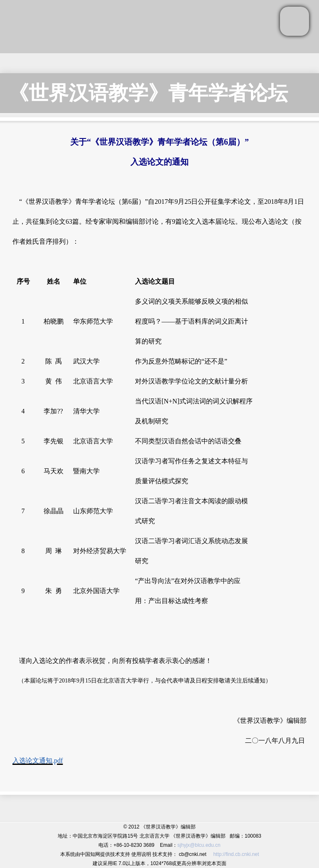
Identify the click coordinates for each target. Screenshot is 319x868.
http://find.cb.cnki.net (236, 854)
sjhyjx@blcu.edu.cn (199, 845)
